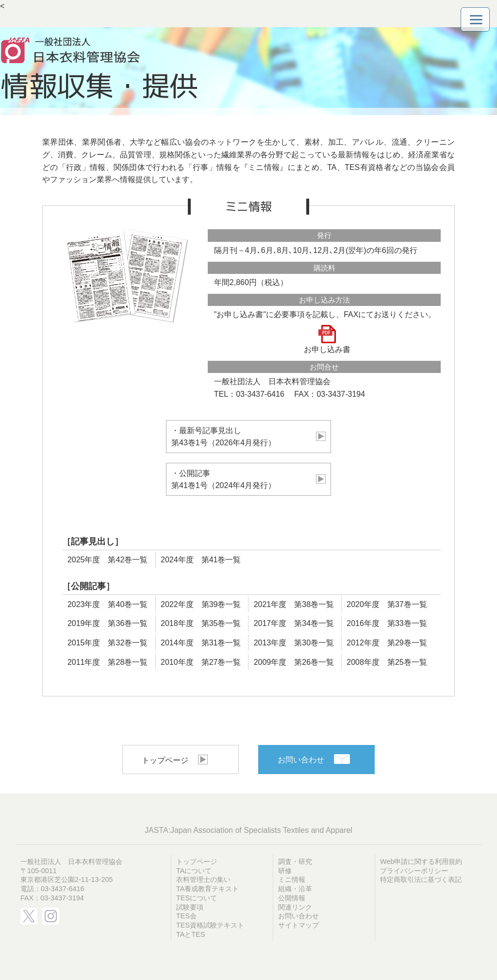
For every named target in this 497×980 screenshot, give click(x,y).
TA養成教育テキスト (207, 889)
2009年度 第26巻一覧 (294, 662)
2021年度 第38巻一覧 (294, 604)
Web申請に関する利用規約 (421, 862)
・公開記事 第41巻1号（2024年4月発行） (248, 480)
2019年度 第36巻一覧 (108, 623)
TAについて (194, 871)
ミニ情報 (292, 879)
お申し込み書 (327, 339)
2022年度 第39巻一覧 (201, 604)
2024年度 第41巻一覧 (201, 560)
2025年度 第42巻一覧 (108, 560)
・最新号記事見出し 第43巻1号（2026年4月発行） (248, 437)
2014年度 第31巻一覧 (201, 643)
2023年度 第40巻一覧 (108, 604)
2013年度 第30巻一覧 (294, 643)
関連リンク (295, 907)
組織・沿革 (295, 889)
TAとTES (191, 934)
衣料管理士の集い (203, 879)
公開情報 (292, 898)
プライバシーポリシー (414, 871)
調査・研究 (295, 862)
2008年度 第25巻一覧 (387, 662)
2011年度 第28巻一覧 (108, 662)
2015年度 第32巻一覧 (108, 643)
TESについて (197, 898)
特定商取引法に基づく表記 (421, 879)
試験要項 (190, 907)
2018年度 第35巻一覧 (201, 623)
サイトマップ (298, 925)
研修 (285, 871)
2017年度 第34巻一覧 (294, 623)
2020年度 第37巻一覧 (387, 604)
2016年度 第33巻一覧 (387, 623)
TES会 (186, 916)
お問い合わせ (301, 760)
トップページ (165, 760)
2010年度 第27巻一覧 (201, 662)
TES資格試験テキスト (210, 925)
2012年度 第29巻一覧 (387, 643)
